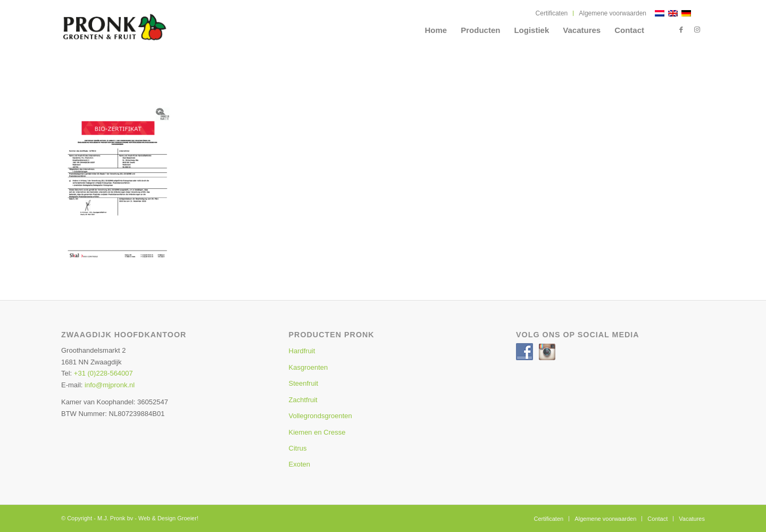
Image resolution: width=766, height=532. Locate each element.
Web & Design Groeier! (168, 518)
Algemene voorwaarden (613, 13)
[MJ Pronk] (138, 35)
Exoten (299, 464)
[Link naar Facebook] (681, 30)
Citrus (298, 448)
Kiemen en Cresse (317, 432)
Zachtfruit (303, 400)
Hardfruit (302, 351)
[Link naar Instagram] (697, 30)
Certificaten (552, 13)
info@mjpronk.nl (110, 385)
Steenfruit (304, 383)
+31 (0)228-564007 (103, 373)
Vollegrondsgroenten (320, 416)
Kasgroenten (309, 367)
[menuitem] (552, 13)
